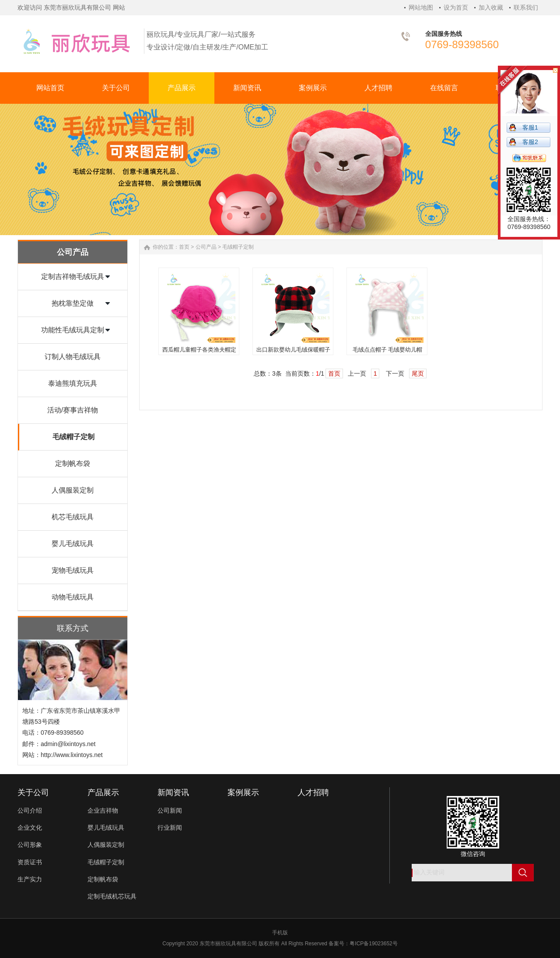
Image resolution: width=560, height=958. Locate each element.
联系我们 (526, 7)
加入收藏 (491, 7)
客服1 (530, 127)
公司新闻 (170, 810)
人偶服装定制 (73, 490)
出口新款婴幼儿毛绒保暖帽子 (293, 350)
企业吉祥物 (103, 810)
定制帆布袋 (73, 463)
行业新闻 (170, 828)
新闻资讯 (173, 792)
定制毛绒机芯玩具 (112, 896)
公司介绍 (30, 810)
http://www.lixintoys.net (72, 755)
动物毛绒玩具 (73, 597)
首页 (184, 247)
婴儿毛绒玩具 (73, 544)
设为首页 (456, 7)
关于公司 (33, 792)
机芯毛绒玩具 (73, 517)
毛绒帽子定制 (73, 437)
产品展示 (103, 792)
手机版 (280, 933)
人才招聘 (313, 792)
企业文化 (30, 828)
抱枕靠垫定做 (73, 303)
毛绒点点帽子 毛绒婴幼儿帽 (388, 350)
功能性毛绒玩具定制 (73, 330)
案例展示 (243, 792)
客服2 (530, 142)
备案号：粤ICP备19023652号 (363, 944)
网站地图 (421, 7)
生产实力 (30, 879)
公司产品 (206, 247)
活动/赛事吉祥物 (73, 410)
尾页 (418, 373)
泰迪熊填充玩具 (73, 383)
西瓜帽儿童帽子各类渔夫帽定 (199, 350)
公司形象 (30, 845)
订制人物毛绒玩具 (73, 357)
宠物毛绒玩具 (73, 570)
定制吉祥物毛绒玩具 (73, 276)
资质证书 (30, 862)
